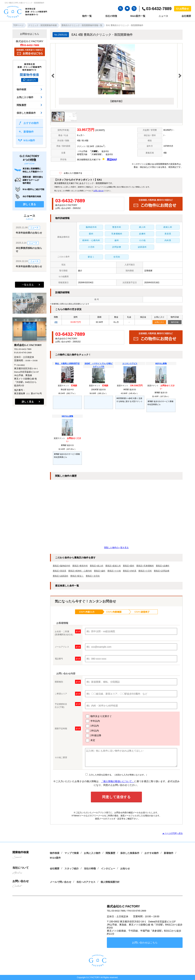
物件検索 (21, 89)
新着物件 (29, 132)
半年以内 (93, 721)
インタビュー (108, 868)
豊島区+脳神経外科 (62, 566)
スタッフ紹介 (72, 868)
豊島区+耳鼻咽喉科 (145, 566)
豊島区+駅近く (77, 576)
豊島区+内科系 (130, 571)
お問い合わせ (99, 191)
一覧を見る (28, 285)
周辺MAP (112, 159)
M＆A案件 (55, 858)
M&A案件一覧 (138, 16)
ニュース (163, 16)
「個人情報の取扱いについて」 (118, 781)
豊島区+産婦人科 (113, 566)
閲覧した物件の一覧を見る (116, 548)
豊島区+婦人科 (97, 566)
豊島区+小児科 (145, 571)
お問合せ (183, 9)
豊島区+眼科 (129, 566)
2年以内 (92, 731)
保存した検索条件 (26, 113)
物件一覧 (87, 16)
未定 (90, 740)
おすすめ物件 (31, 123)
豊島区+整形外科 (80, 566)
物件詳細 (175, 322)
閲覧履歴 (21, 105)
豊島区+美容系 (59, 571)
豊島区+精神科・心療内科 (80, 571)
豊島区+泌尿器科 (60, 576)
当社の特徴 (111, 16)
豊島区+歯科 (100, 571)
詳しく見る (30, 204)
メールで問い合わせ (61, 882)
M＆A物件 (29, 140)
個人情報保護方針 (110, 882)
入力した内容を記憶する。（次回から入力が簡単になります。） (117, 775)
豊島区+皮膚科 (163, 566)
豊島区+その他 (114, 571)
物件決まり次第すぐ (99, 716)
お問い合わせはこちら (145, 943)
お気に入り (159, 322)
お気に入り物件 (25, 97)
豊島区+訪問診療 (162, 571)
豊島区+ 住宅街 (93, 576)
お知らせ (125, 868)
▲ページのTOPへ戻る (173, 833)
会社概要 (186, 16)
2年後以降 (94, 736)
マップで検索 (72, 853)
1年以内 (92, 726)
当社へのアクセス (86, 882)
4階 (56, 322)
